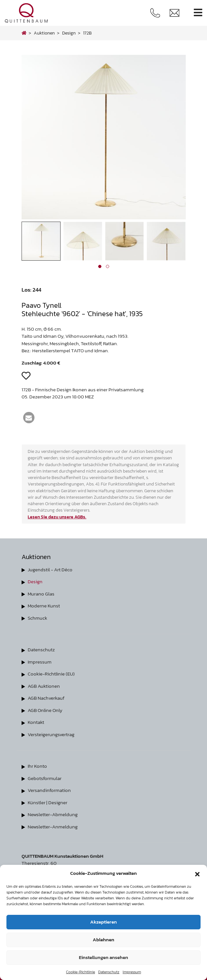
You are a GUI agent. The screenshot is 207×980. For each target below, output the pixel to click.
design (69, 33)
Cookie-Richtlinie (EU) (51, 674)
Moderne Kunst (44, 606)
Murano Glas (41, 594)
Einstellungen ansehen (103, 957)
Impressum (132, 972)
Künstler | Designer (47, 802)
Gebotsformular (45, 778)
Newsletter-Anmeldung (53, 827)
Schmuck (38, 618)
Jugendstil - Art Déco (50, 570)
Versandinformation (49, 790)
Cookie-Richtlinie (80, 972)
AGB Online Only (45, 710)
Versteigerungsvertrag (51, 734)
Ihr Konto (37, 766)
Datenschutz (109, 972)
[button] (197, 873)
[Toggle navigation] (198, 13)
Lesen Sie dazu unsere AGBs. (57, 517)
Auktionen (44, 33)
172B (87, 33)
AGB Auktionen (44, 686)
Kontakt (36, 722)
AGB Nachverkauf (46, 698)
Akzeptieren (103, 922)
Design (35, 581)
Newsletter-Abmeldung (53, 814)
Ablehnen (103, 940)
